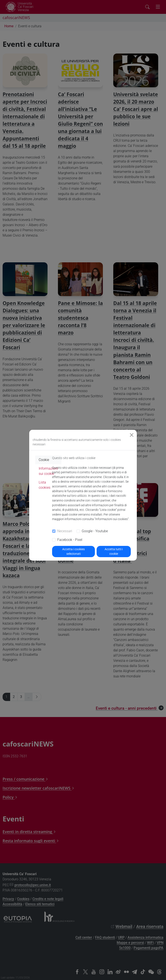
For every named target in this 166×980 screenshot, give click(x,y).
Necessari (65, 531)
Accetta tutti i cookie (114, 551)
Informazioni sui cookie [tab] (48, 471)
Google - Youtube (95, 531)
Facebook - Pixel (70, 540)
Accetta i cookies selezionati (73, 551)
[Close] (132, 435)
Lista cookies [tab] (45, 485)
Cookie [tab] (44, 460)
